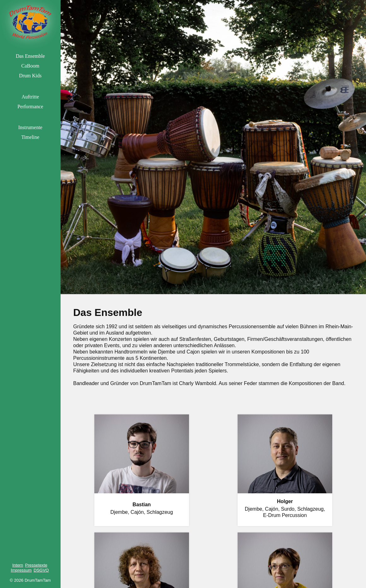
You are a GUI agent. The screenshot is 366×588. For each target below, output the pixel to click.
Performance (30, 107)
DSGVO (41, 570)
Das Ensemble (30, 56)
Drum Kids (30, 76)
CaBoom (30, 66)
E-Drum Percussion (285, 515)
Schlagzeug (160, 512)
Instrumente (30, 127)
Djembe (119, 512)
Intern (18, 565)
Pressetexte (36, 565)
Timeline (30, 137)
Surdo (288, 509)
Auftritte (30, 97)
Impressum (21, 570)
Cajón (137, 512)
